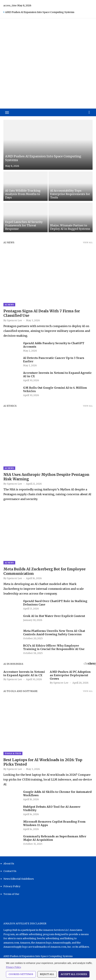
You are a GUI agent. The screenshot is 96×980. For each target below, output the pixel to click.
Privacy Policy (12, 886)
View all (88, 242)
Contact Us (10, 871)
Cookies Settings (21, 974)
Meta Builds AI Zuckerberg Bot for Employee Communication (44, 571)
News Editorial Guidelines (19, 879)
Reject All (47, 974)
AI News (9, 242)
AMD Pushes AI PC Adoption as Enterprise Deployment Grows (70, 675)
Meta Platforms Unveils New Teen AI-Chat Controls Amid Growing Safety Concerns (54, 633)
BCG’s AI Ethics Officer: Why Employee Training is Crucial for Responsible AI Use (54, 647)
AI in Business (13, 664)
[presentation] (86, 663)
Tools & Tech (13, 753)
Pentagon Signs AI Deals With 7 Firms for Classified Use (42, 313)
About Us (9, 864)
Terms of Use (11, 894)
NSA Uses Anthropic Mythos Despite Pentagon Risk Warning (46, 477)
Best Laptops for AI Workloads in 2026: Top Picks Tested (43, 762)
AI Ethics (10, 406)
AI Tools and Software (21, 691)
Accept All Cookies (74, 974)
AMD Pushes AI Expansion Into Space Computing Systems (40, 12)
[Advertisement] (48, 83)
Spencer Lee (14, 320)
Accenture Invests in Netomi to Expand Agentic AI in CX (24, 673)
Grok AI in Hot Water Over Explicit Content (54, 616)
